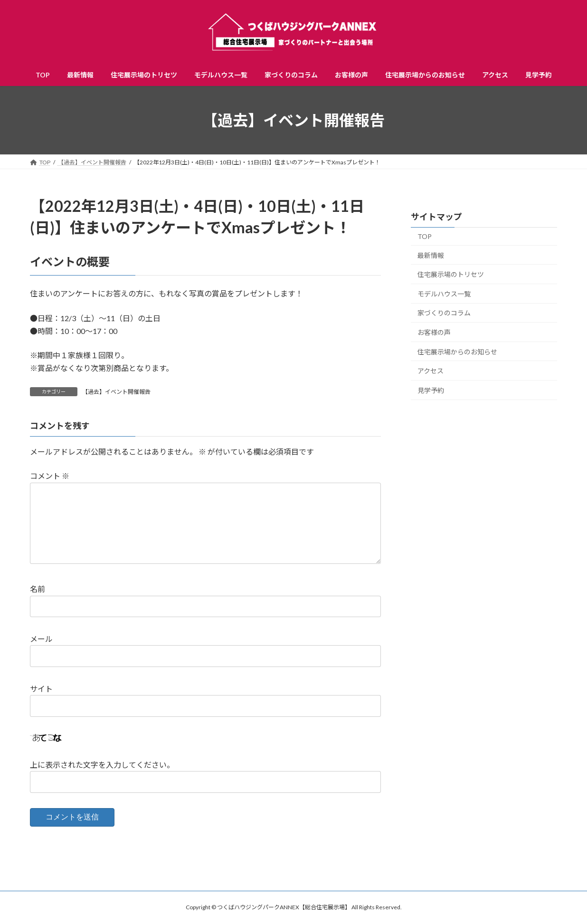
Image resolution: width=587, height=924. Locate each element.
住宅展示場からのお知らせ (457, 352)
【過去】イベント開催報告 (116, 392)
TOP (425, 236)
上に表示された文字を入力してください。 (102, 764)
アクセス (431, 371)
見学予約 (431, 390)
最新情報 (431, 255)
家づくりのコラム (444, 313)
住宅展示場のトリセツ (451, 274)
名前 (38, 589)
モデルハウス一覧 (444, 294)
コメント (50, 476)
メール (41, 639)
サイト (41, 688)
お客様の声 (434, 332)
